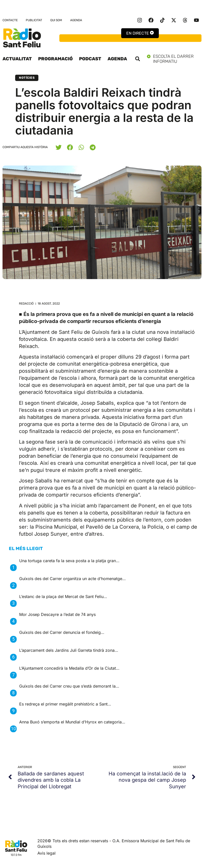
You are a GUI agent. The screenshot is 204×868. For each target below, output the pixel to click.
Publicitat (34, 20)
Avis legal (46, 853)
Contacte (10, 20)
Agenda (76, 20)
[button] (138, 59)
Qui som (56, 20)
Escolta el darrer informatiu (174, 59)
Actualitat (17, 59)
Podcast (90, 59)
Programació (55, 59)
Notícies (27, 78)
